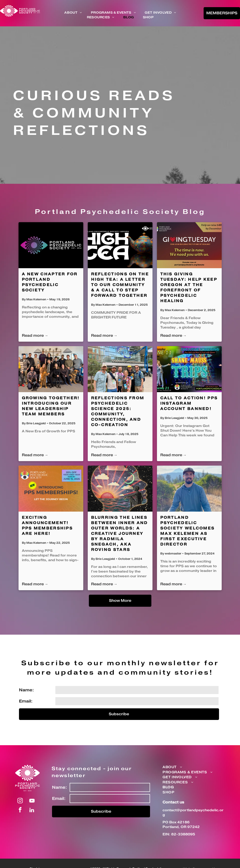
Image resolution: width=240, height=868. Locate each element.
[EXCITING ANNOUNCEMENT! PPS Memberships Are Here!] (51, 489)
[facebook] (20, 810)
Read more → (35, 336)
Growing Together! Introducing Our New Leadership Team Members (51, 406)
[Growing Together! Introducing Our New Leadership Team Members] (51, 369)
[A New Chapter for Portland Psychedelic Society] (51, 245)
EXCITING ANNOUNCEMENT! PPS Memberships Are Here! (47, 526)
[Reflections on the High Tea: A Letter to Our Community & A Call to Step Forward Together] (120, 245)
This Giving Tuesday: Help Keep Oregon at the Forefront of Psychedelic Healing (189, 288)
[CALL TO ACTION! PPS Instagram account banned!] (189, 369)
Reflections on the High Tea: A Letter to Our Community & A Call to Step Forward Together (120, 285)
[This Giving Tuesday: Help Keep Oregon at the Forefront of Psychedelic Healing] (189, 245)
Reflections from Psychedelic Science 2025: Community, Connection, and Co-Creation (118, 412)
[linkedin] (32, 810)
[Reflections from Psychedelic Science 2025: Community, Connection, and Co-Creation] (120, 369)
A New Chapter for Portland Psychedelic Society (50, 282)
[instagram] (20, 801)
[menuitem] (73, 13)
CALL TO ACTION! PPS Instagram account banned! (189, 404)
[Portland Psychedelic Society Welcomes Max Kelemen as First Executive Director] (189, 489)
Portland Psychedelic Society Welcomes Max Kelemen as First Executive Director (188, 531)
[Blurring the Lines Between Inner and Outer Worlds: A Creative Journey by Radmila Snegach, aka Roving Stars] (120, 489)
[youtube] (32, 801)
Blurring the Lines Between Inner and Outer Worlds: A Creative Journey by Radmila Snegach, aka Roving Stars (120, 534)
